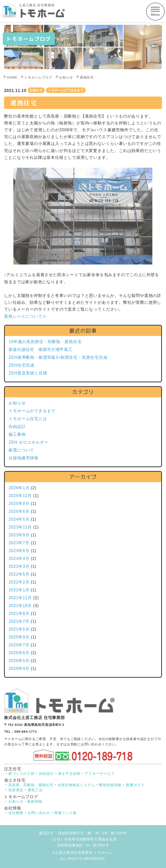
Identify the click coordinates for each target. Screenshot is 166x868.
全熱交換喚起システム (76, 785)
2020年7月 (19, 645)
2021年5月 (19, 629)
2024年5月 (19, 519)
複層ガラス (135, 785)
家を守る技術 (69, 773)
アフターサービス (100, 773)
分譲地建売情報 (23, 458)
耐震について (21, 450)
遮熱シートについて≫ (25, 316)
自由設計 (17, 427)
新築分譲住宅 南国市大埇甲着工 (40, 350)
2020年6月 (19, 653)
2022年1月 (19, 590)
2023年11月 (20, 527)
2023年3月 (19, 566)
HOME (12, 77)
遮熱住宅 (87, 77)
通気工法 (35, 790)
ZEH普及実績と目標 (28, 373)
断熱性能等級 (110, 785)
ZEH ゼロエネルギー (28, 442)
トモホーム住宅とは (28, 419)
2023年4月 (19, 559)
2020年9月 (19, 637)
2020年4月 (19, 668)
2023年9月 (19, 535)
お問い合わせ (39, 813)
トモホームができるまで (66, 90)
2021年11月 (20, 598)
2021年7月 (19, 621)
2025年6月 (19, 511)
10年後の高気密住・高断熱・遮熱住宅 (45, 342)
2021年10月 (20, 606)
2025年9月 (19, 504)
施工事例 (17, 434)
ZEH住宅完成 (21, 365)
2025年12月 (20, 496)
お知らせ (66, 77)
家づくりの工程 (21, 773)
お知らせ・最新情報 (25, 801)
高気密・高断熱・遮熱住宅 (31, 785)
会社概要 (16, 813)
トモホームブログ (38, 77)
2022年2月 (19, 582)
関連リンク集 (66, 813)
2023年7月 (19, 543)
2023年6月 (19, 551)
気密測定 (16, 790)
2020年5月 (19, 661)
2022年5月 (19, 574)
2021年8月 (19, 614)
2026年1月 (19, 488)
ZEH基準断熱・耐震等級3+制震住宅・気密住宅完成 (58, 357)
